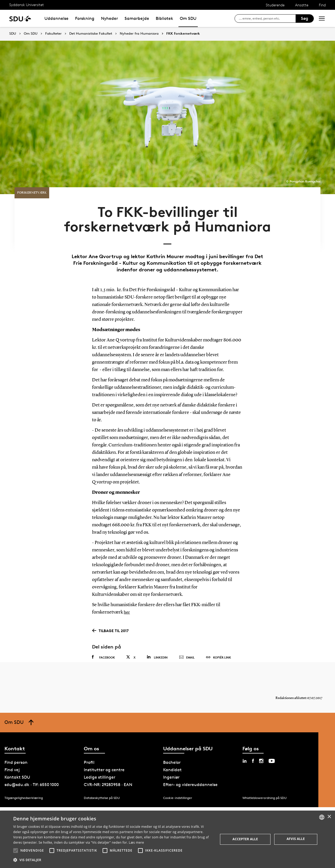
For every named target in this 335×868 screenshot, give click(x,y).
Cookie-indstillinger (178, 785)
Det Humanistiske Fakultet (91, 34)
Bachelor (172, 749)
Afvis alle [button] (296, 839)
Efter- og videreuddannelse (190, 772)
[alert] (167, 839)
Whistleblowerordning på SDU (265, 785)
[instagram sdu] (261, 748)
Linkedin (157, 639)
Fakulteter (53, 34)
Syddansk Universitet (27, 5)
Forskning (85, 18)
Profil (89, 749)
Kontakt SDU (17, 764)
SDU (13, 33)
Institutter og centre (104, 757)
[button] (16, 851)
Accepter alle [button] (245, 839)
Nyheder (109, 18)
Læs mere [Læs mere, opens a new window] (136, 842)
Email (187, 639)
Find (322, 5)
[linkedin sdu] (245, 748)
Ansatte (302, 5)
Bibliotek (164, 18)
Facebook (104, 639)
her (127, 594)
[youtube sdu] (272, 748)
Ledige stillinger (100, 764)
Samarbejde (137, 18)
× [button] (329, 817)
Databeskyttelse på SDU (102, 785)
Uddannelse (56, 18)
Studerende (275, 5)
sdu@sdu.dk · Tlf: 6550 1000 (32, 772)
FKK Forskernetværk (183, 34)
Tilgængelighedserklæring (24, 785)
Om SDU (188, 18)
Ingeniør (171, 764)
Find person (16, 749)
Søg (305, 18)
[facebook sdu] (253, 748)
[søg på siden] (267, 19)
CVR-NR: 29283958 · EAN (108, 772)
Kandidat (172, 757)
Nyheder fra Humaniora (139, 34)
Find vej (12, 757)
